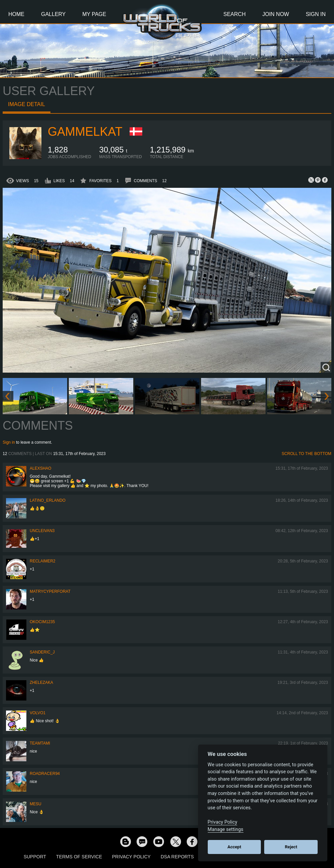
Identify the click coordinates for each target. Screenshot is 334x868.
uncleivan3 (42, 531)
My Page (94, 14)
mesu (36, 804)
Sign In (316, 14)
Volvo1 (38, 713)
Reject (291, 847)
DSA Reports (177, 857)
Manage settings (226, 829)
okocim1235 (42, 622)
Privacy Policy (131, 857)
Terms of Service (79, 857)
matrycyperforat (50, 591)
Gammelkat (85, 132)
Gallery (53, 14)
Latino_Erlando (48, 500)
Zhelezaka (41, 683)
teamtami (40, 743)
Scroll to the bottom (306, 454)
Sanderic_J (42, 652)
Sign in (9, 442)
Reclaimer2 (43, 561)
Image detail (27, 104)
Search (235, 14)
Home (16, 14)
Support (35, 857)
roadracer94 (45, 774)
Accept (234, 847)
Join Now (276, 14)
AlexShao (41, 468)
